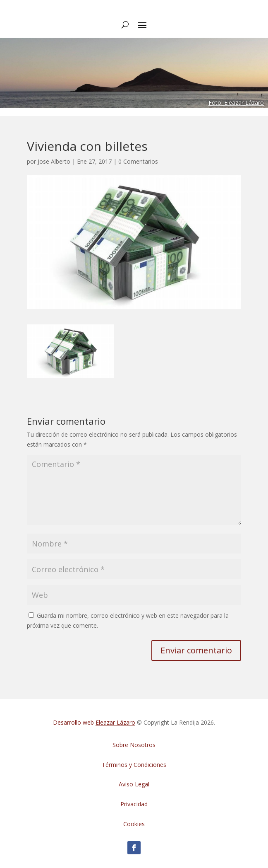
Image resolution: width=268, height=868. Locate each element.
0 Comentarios (138, 161)
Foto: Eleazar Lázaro (236, 103)
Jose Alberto (54, 161)
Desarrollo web (94, 722)
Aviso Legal (134, 784)
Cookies (134, 824)
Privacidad (134, 804)
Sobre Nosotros (134, 745)
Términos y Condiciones (134, 765)
